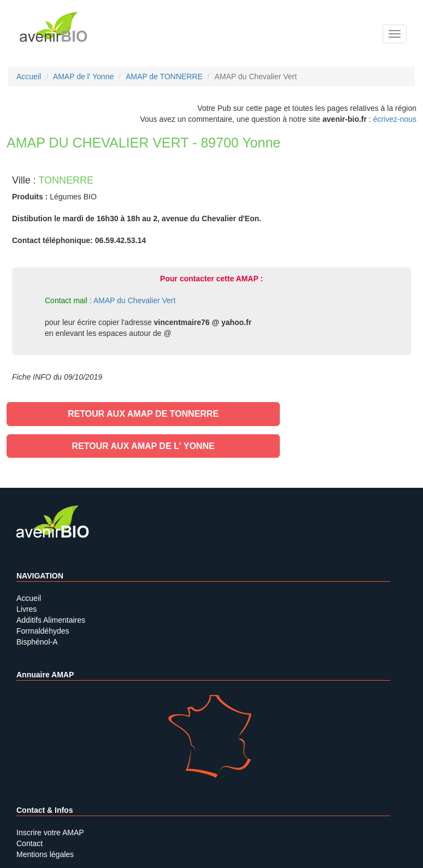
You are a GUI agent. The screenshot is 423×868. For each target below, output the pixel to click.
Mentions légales (45, 854)
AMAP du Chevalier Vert (135, 300)
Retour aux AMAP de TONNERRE (143, 414)
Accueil (29, 598)
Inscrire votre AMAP (50, 832)
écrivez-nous (395, 119)
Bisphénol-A (37, 642)
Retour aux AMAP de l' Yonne (143, 446)
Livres (27, 609)
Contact (30, 843)
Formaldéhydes (43, 631)
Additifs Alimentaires (51, 620)
